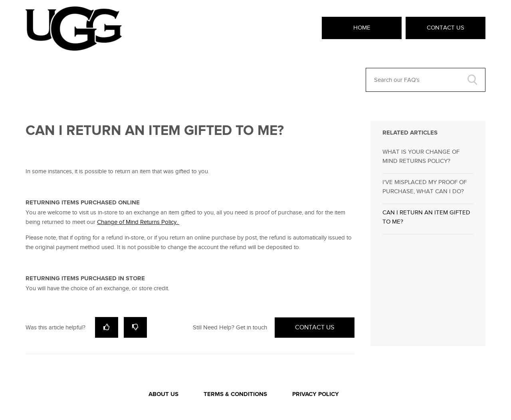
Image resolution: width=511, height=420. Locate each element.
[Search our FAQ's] (426, 80)
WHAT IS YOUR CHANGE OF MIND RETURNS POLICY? (421, 156)
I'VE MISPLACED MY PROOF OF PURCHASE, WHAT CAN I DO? (425, 187)
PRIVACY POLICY (316, 394)
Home (362, 28)
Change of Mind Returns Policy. (138, 222)
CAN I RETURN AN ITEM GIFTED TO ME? (426, 217)
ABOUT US (163, 394)
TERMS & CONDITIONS (235, 394)
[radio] (107, 327)
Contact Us (446, 28)
